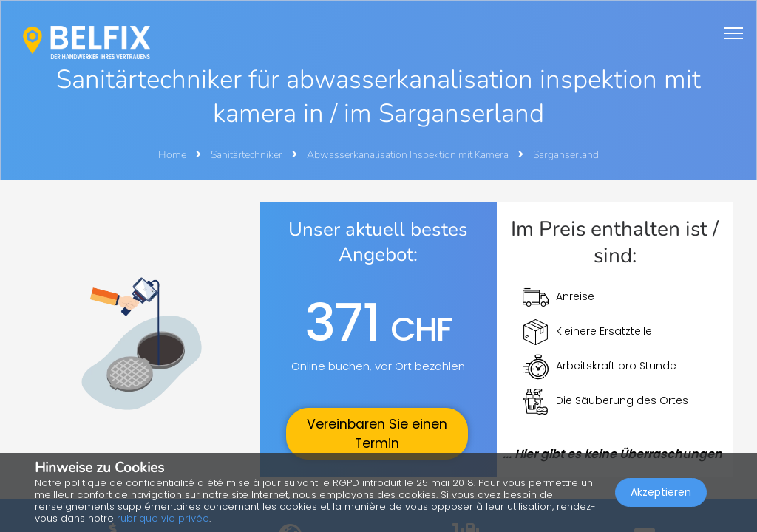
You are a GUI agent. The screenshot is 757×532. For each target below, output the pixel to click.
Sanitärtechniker (248, 155)
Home (172, 155)
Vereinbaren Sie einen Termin (377, 434)
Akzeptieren (661, 492)
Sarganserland (566, 155)
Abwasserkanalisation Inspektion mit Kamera (409, 155)
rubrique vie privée (163, 518)
